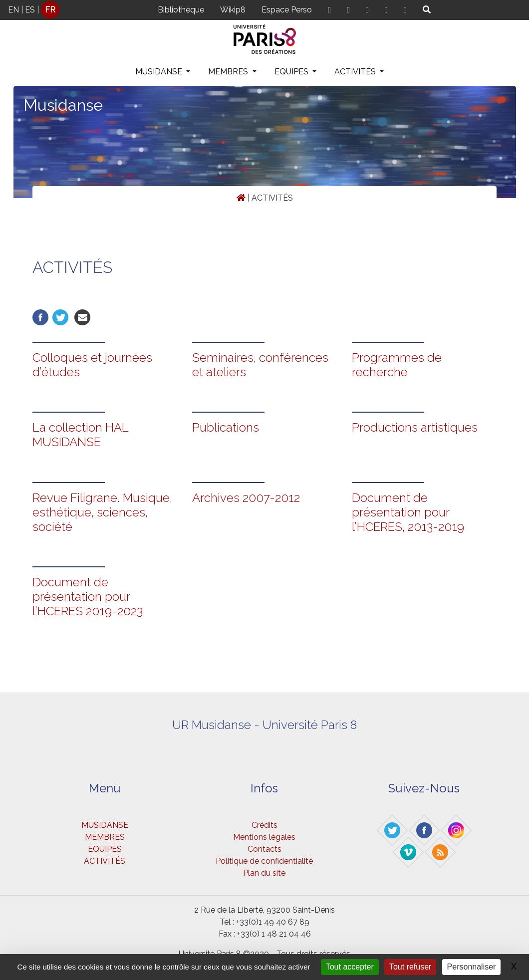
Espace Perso (287, 10)
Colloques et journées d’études (92, 365)
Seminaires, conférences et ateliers (260, 365)
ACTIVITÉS (356, 72)
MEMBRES (229, 72)
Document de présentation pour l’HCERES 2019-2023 (88, 597)
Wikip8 (233, 10)
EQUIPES (292, 72)
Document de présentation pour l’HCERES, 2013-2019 (408, 512)
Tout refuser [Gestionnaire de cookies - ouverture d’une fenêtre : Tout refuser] (410, 967)
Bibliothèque (181, 10)
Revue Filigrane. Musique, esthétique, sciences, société (102, 512)
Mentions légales (264, 837)
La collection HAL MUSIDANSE (80, 435)
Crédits (264, 825)
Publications (226, 427)
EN (13, 10)
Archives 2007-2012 (246, 498)
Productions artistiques (415, 427)
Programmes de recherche (397, 365)
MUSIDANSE (160, 72)
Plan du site (264, 873)
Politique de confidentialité (264, 861)
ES (30, 10)
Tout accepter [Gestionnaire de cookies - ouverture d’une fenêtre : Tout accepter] (350, 967)
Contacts (264, 849)
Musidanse (63, 105)
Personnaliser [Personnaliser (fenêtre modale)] (472, 967)
